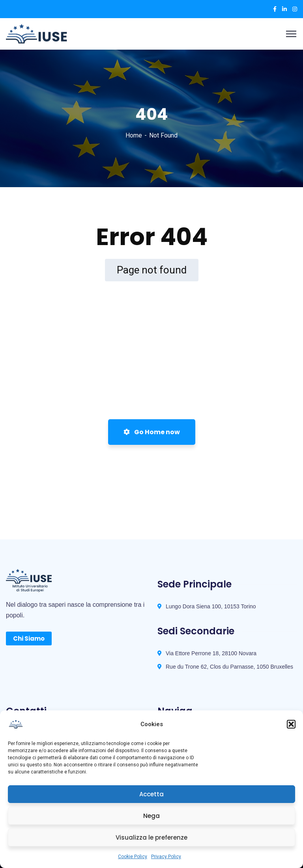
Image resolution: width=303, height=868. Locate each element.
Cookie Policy (133, 857)
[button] (291, 724)
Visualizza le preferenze (151, 837)
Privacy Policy (166, 857)
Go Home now (152, 432)
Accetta (151, 794)
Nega (151, 816)
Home (134, 135)
